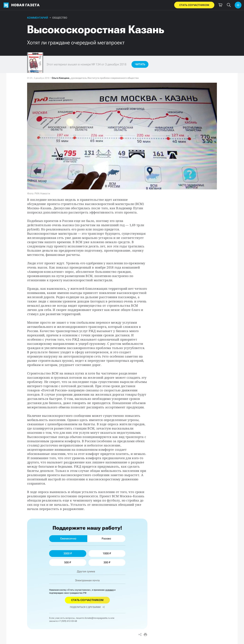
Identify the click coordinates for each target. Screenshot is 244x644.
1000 (107, 553)
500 (68, 562)
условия (109, 590)
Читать (140, 64)
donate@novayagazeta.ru (97, 618)
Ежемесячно (68, 539)
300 (107, 562)
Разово (106, 539)
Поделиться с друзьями (87, 607)
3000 (68, 553)
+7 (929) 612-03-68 (68, 621)
